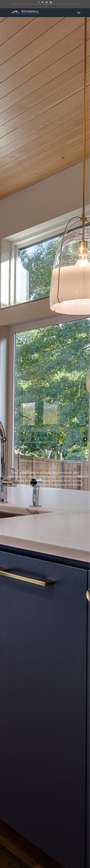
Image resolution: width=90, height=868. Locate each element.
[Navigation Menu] (79, 13)
